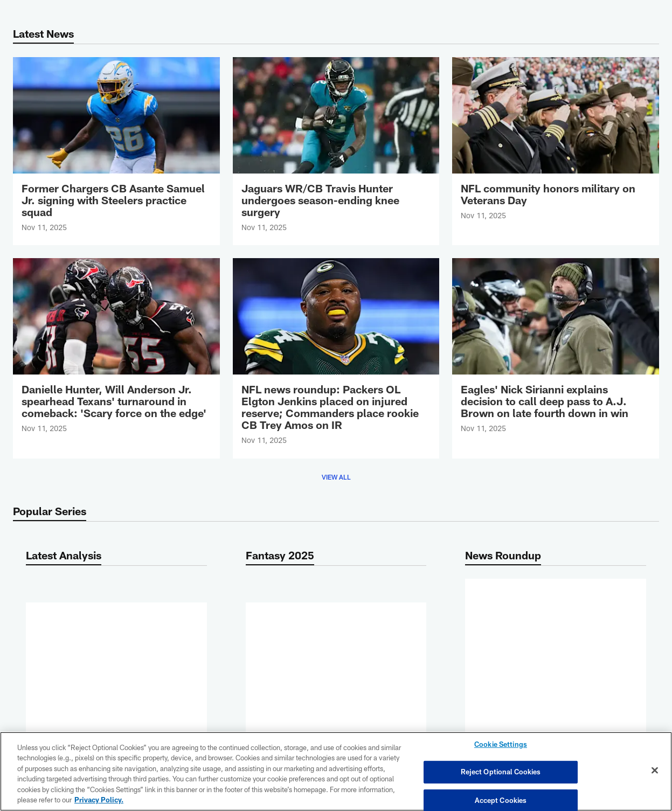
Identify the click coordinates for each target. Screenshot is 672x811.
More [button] (116, 678)
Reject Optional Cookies (501, 772)
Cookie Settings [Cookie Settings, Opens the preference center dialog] (501, 745)
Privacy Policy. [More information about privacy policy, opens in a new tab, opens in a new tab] (99, 800)
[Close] (655, 771)
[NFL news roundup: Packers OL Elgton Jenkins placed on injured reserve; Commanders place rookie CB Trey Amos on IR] (336, 358)
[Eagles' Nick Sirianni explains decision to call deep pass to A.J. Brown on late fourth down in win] (556, 352)
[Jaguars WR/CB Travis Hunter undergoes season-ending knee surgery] (336, 151)
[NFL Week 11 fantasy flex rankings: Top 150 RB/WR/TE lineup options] (116, 631)
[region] (336, 771)
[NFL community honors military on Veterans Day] (556, 145)
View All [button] (336, 477)
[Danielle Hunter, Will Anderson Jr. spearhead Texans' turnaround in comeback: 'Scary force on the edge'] (116, 352)
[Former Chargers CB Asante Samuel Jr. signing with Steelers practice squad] (116, 151)
